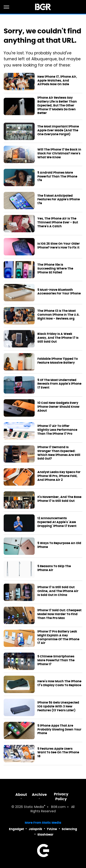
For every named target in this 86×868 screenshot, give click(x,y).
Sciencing (69, 829)
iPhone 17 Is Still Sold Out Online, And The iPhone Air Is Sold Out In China (58, 591)
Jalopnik (35, 829)
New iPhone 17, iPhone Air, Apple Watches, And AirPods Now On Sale (57, 81)
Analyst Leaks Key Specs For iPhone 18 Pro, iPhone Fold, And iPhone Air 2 (59, 476)
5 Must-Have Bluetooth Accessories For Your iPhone (59, 292)
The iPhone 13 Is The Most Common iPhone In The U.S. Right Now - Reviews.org (58, 315)
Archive (39, 795)
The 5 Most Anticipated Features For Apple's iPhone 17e (59, 200)
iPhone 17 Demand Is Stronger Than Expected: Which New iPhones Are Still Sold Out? (59, 453)
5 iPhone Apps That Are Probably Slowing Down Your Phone (59, 730)
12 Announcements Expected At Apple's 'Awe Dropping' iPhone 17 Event (57, 522)
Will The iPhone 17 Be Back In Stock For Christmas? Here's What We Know (59, 153)
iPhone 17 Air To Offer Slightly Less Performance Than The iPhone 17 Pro (57, 430)
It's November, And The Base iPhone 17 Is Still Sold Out (59, 499)
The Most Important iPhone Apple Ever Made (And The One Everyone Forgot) (58, 130)
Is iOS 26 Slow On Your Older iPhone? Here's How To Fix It (59, 246)
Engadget (16, 829)
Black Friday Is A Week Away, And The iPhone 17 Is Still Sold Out (58, 338)
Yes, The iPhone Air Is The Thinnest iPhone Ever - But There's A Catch (58, 222)
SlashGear (45, 835)
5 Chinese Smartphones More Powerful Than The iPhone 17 (56, 660)
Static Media (34, 807)
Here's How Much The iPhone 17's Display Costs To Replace (59, 683)
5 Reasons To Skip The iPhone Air (54, 568)
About (21, 795)
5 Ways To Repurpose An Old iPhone (59, 545)
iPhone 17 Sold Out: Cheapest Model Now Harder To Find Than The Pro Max (59, 614)
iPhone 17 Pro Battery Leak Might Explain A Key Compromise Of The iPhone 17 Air (58, 637)
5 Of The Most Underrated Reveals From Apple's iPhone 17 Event (59, 384)
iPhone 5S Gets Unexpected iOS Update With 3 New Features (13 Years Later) (58, 707)
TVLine (52, 829)
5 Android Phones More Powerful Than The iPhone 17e (57, 177)
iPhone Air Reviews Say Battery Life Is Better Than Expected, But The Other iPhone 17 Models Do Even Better (57, 106)
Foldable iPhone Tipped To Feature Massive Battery (58, 361)
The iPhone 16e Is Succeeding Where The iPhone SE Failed (55, 269)
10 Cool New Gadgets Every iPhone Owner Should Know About (58, 407)
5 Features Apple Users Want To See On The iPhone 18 (58, 753)
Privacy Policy (61, 797)
